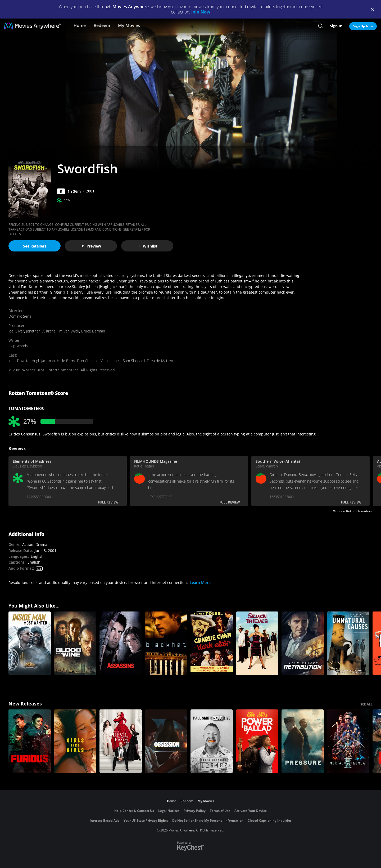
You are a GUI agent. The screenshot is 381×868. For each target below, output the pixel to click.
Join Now (201, 12)
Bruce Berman (93, 331)
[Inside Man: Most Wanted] (30, 643)
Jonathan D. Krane (41, 331)
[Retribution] (303, 643)
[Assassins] (121, 643)
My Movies (129, 25)
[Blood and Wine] (75, 643)
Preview (91, 246)
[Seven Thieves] (257, 643)
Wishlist (147, 246)
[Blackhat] (166, 643)
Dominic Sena (20, 316)
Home (80, 25)
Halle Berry (66, 361)
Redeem (102, 25)
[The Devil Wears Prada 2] (121, 741)
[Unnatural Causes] (348, 643)
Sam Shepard (134, 361)
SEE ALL (366, 704)
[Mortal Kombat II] (348, 741)
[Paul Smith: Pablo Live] (212, 741)
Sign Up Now (363, 26)
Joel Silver (16, 331)
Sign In (336, 26)
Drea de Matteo (160, 361)
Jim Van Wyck (68, 331)
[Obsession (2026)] (166, 741)
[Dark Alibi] (212, 643)
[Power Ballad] (257, 741)
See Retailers (35, 246)
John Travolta (19, 361)
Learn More (200, 583)
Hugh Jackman (43, 361)
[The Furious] (30, 741)
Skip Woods (18, 346)
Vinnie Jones (111, 361)
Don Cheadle (88, 361)
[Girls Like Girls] (75, 741)
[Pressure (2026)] (303, 741)
